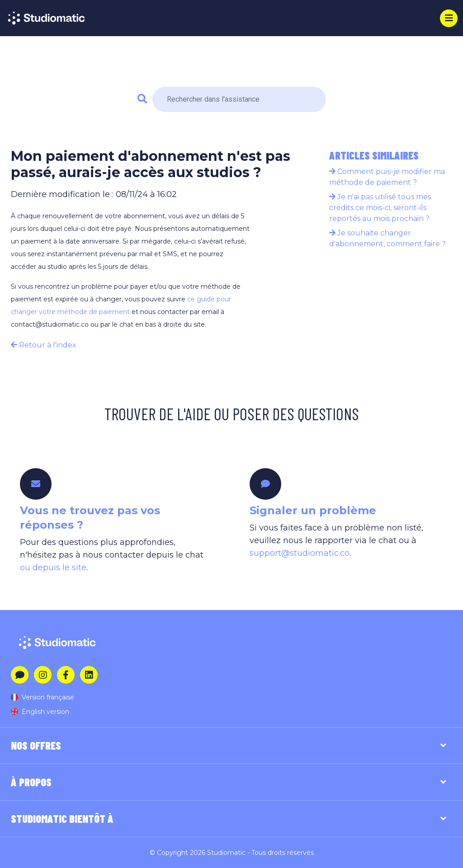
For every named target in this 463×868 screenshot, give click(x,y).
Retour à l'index (44, 345)
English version (40, 712)
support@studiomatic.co (300, 553)
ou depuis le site (53, 568)
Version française (43, 697)
